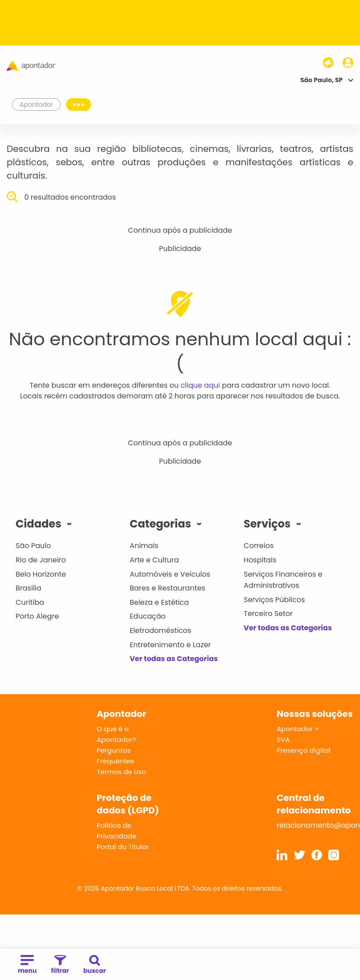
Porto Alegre (37, 616)
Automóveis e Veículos (170, 574)
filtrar (60, 965)
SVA (283, 739)
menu (27, 965)
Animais (144, 546)
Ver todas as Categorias (174, 659)
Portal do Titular (123, 847)
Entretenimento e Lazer (170, 645)
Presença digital (304, 750)
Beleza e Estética (159, 602)
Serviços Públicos (274, 600)
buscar (95, 965)
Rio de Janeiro (41, 560)
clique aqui (201, 385)
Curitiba (30, 602)
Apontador (37, 105)
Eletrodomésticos (161, 630)
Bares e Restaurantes (168, 588)
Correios (259, 546)
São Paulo (33, 546)
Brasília (29, 588)
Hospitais (260, 560)
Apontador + (298, 729)
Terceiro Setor (268, 614)
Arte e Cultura (154, 560)
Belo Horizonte (41, 574)
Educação (148, 616)
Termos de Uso (122, 772)
